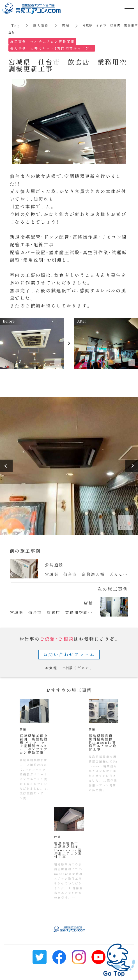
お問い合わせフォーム (69, 655)
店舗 (66, 25)
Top (16, 25)
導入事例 (41, 25)
